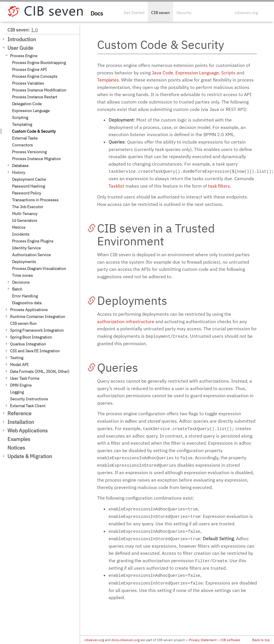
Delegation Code (27, 104)
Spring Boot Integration (31, 337)
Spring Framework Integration (37, 330)
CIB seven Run (23, 323)
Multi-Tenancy (25, 214)
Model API (19, 365)
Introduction (22, 39)
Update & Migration (30, 456)
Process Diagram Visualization (39, 269)
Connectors (22, 145)
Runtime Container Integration (38, 317)
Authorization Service (31, 255)
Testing (17, 358)
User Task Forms (25, 378)
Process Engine (24, 56)
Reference (19, 413)
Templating (22, 124)
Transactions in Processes (35, 200)
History (19, 172)
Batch (17, 289)
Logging (17, 392)
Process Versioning (29, 152)
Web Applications (28, 431)
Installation (21, 422)
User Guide (20, 48)
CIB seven (160, 13)
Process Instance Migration (36, 159)
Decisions (21, 282)
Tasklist (116, 186)
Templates (108, 80)
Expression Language (31, 111)
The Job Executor (28, 207)
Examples (19, 439)
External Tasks (25, 138)
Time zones (22, 275)
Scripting (20, 118)
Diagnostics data (27, 303)
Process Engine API (29, 69)
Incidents (21, 234)
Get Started (134, 13)
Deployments (24, 262)
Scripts (228, 73)
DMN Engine (21, 385)
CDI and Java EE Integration (35, 351)
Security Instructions (29, 399)
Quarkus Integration (28, 344)
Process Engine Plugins (33, 241)
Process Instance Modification (39, 90)
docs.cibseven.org (125, 640)
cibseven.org (246, 13)
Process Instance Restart (35, 97)
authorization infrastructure (126, 321)
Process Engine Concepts (35, 76)
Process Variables (28, 83)
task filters (219, 186)
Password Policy (27, 193)
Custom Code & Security (34, 131)
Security (184, 13)
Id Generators (25, 220)
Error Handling (25, 296)
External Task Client (28, 406)
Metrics (19, 227)
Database (20, 166)
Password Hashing (28, 186)
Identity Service (26, 248)
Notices (16, 448)
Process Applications (29, 310)
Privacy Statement (203, 640)
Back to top (261, 640)
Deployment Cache (29, 179)
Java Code (162, 73)
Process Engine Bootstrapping (39, 63)
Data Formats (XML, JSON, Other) (40, 371)
